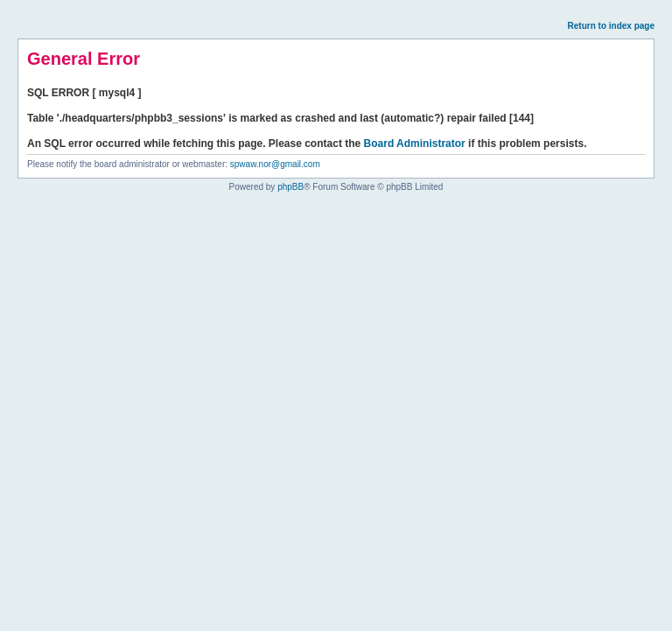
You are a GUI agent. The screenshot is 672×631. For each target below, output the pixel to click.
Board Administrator (415, 144)
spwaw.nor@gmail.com (275, 164)
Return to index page (611, 26)
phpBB (290, 187)
